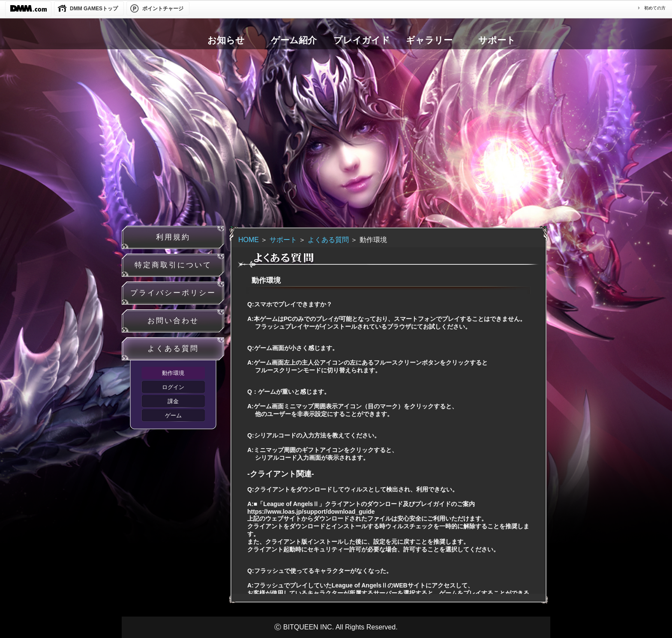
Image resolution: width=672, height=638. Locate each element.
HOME (249, 240)
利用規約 (173, 237)
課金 (173, 401)
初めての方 (655, 8)
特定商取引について (173, 265)
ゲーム (173, 415)
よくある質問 (173, 349)
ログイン (173, 387)
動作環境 (173, 373)
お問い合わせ (173, 321)
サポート (283, 240)
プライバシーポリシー (173, 293)
